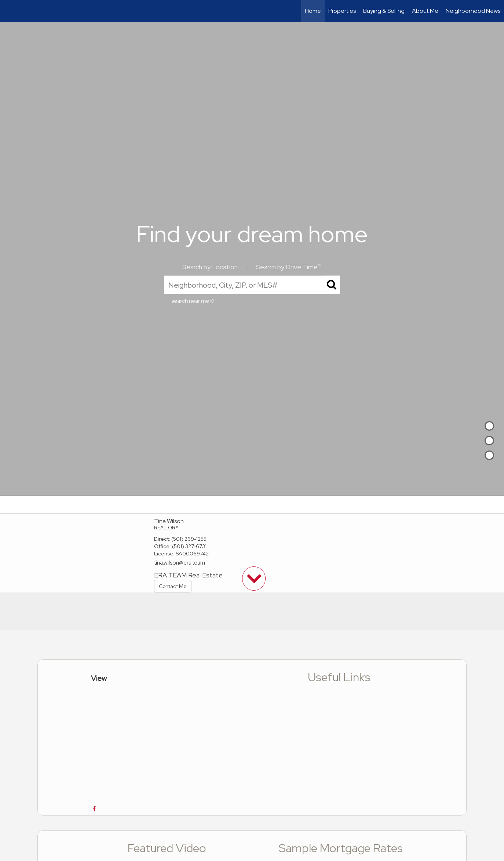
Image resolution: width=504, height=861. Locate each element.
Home (313, 11)
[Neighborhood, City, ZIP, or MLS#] (252, 285)
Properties (342, 11)
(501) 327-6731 (189, 546)
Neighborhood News (473, 11)
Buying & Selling (384, 11)
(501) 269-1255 (189, 539)
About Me (425, 11)
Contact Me (173, 586)
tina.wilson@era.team (180, 563)
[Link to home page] (9, 11)
